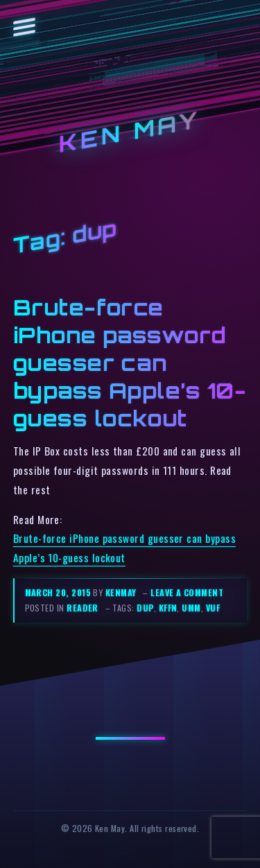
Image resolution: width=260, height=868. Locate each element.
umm (191, 608)
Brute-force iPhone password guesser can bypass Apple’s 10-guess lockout (130, 363)
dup (145, 608)
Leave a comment (187, 592)
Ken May (130, 132)
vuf (213, 608)
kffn (168, 608)
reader (83, 608)
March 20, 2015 (59, 592)
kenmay (121, 592)
